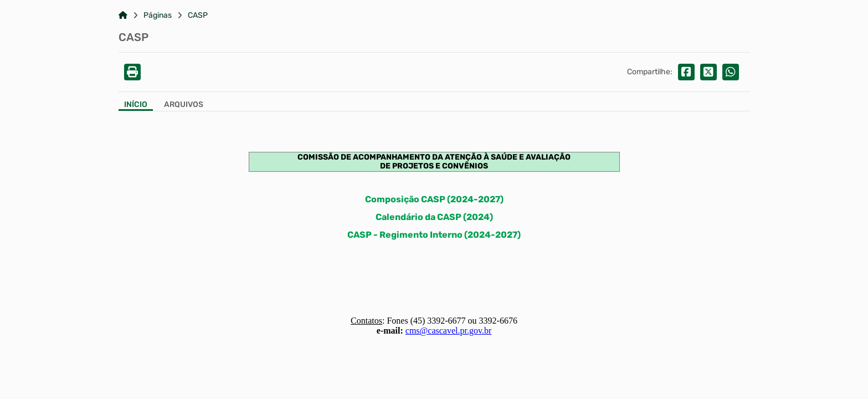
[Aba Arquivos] (184, 106)
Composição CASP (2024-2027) (434, 199)
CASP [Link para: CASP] (198, 16)
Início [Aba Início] (136, 105)
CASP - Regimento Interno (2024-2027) (434, 235)
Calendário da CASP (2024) (434, 217)
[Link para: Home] (123, 16)
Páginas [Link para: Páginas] (158, 16)
